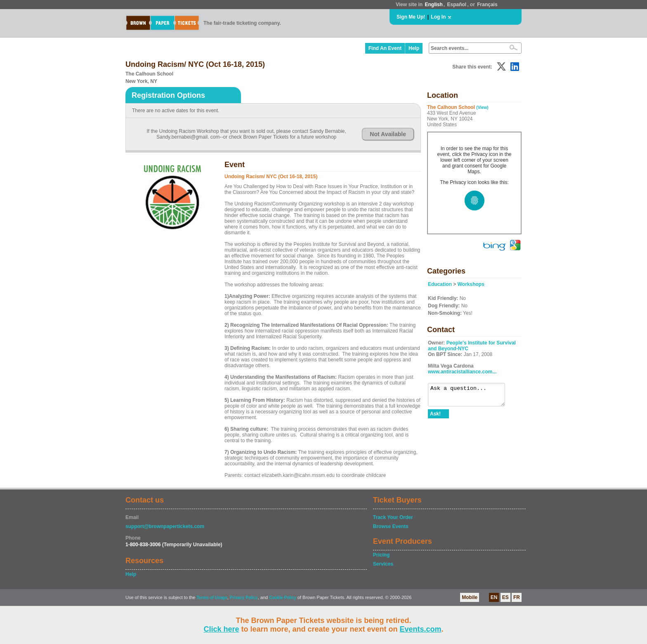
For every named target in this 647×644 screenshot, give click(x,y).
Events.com (421, 629)
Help (414, 48)
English (433, 5)
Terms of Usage (212, 598)
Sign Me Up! (411, 17)
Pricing (381, 555)
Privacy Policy (244, 598)
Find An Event (385, 48)
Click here (221, 629)
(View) (482, 107)
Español (457, 5)
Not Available (388, 134)
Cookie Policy (283, 598)
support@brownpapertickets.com (165, 526)
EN (494, 597)
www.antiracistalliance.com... (462, 372)
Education (440, 284)
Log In (438, 17)
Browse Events (391, 526)
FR (517, 597)
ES (505, 597)
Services (383, 564)
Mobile (470, 597)
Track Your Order (393, 517)
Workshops (471, 284)
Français (487, 5)
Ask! (435, 418)
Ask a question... (471, 396)
